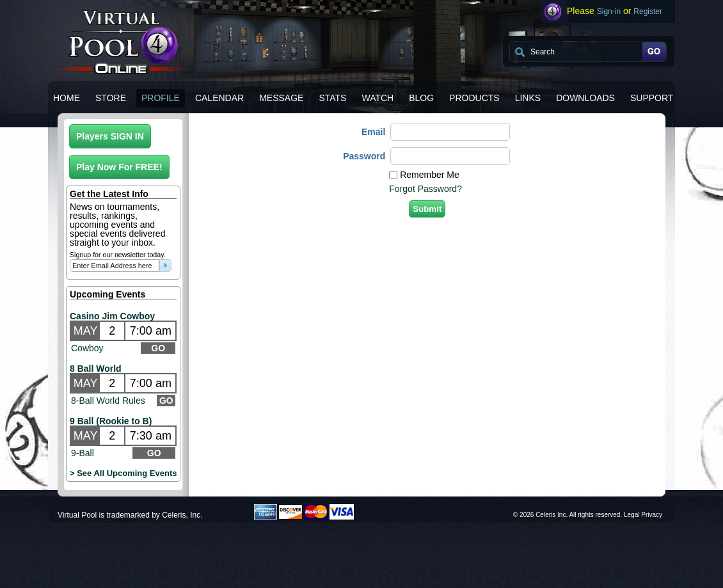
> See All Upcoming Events (123, 473)
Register (648, 12)
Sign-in (609, 12)
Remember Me (430, 175)
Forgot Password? (425, 189)
